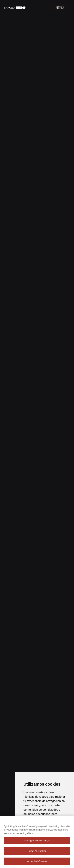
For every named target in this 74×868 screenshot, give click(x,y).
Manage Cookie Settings (37, 841)
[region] (37, 842)
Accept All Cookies (37, 861)
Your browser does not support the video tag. (37, 434)
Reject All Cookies (37, 851)
